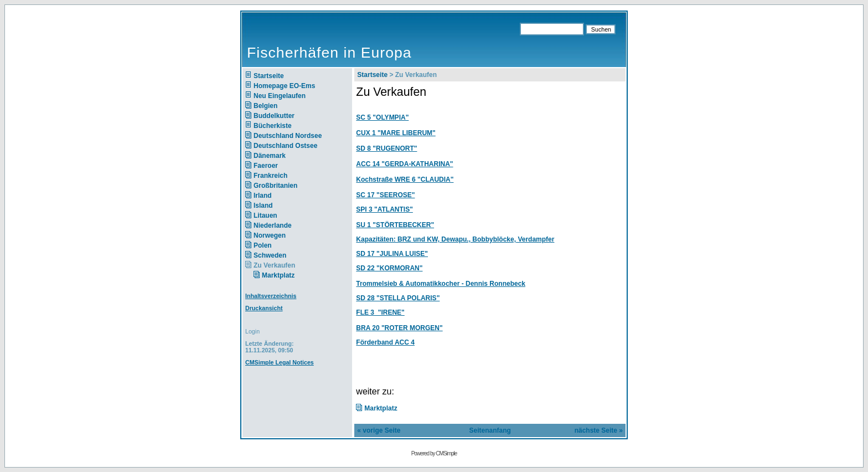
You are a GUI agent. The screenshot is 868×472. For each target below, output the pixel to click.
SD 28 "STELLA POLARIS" (398, 298)
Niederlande (280, 225)
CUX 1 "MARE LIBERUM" (396, 133)
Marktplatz (279, 275)
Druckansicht (264, 308)
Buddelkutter (274, 116)
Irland (263, 196)
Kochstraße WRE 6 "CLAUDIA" (405, 179)
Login (252, 331)
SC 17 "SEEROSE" (385, 195)
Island (263, 206)
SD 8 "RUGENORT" (386, 148)
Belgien (265, 106)
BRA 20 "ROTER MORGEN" (399, 328)
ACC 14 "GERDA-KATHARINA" (404, 164)
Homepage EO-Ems (284, 86)
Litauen (265, 216)
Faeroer (266, 166)
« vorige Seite (379, 430)
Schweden (270, 255)
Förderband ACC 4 (385, 342)
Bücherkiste (273, 126)
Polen (263, 245)
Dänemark (270, 156)
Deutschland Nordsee (288, 136)
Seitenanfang (490, 430)
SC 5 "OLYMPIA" (382, 117)
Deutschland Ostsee (285, 146)
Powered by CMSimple (434, 453)
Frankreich (270, 176)
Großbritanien (275, 186)
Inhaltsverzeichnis (271, 296)
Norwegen (270, 235)
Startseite (269, 76)
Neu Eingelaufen (280, 96)
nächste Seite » (599, 430)
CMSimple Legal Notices (280, 362)
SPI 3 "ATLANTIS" (384, 209)
